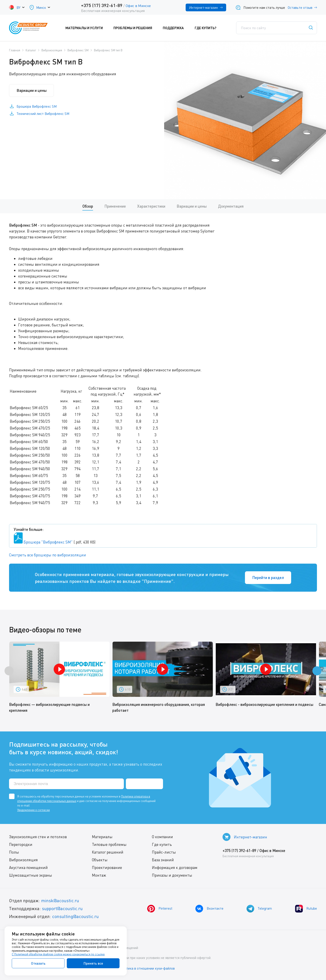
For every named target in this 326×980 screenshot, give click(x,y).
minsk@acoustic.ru (60, 901)
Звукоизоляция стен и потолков (38, 837)
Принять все (93, 963)
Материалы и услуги (87, 28)
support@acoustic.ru (62, 909)
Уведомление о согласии (34, 810)
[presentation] (9, 671)
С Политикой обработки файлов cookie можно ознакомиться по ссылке (58, 954)
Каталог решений (108, 852)
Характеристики (151, 206)
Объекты (100, 860)
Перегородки (21, 845)
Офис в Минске (138, 6)
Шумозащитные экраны (31, 875)
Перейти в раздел (268, 578)
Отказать (38, 963)
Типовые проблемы (109, 845)
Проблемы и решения (136, 28)
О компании (162, 837)
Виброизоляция (23, 860)
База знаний (163, 860)
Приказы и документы (172, 875)
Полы (14, 852)
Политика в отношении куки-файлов (147, 968)
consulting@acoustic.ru (75, 917)
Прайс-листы (164, 852)
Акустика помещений (28, 868)
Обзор (88, 206)
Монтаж (99, 875)
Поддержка (176, 28)
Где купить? (208, 28)
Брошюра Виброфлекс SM (37, 107)
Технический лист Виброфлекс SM (43, 114)
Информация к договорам (175, 868)
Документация (231, 206)
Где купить (162, 845)
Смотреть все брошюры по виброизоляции (48, 555)
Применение (115, 206)
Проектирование (107, 868)
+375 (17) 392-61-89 (102, 5)
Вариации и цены (32, 90)
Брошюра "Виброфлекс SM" (48, 542)
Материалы (102, 837)
